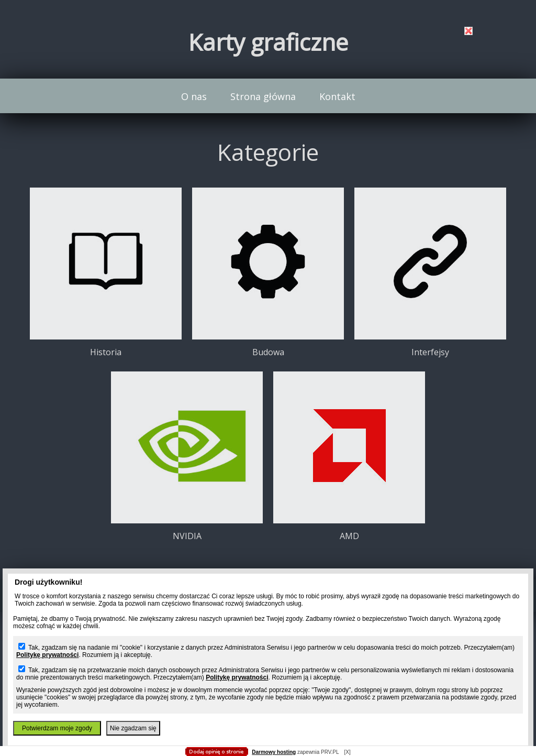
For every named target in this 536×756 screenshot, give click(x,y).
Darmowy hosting (274, 752)
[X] (347, 752)
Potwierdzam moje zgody (57, 728)
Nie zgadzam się (133, 728)
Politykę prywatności (47, 655)
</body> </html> (268, 52)
